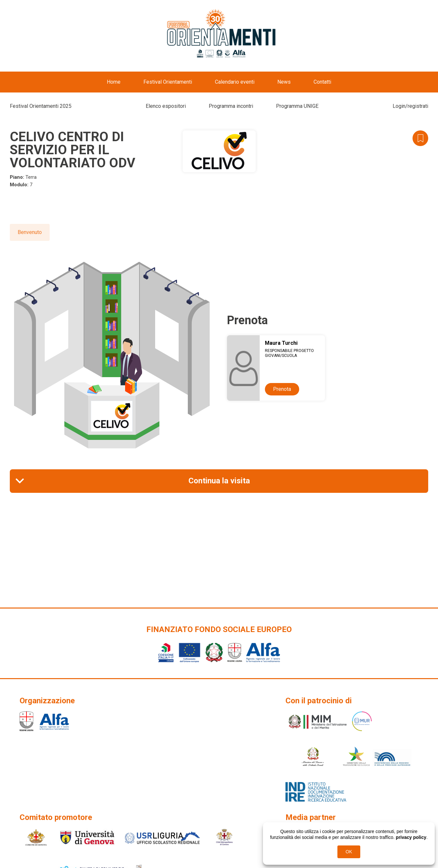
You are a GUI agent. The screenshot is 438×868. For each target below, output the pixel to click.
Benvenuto (30, 232)
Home (114, 82)
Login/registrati (410, 106)
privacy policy (411, 837)
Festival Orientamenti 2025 (41, 106)
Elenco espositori (166, 106)
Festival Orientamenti (168, 82)
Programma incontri (231, 106)
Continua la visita (219, 481)
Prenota (282, 389)
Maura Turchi (281, 343)
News (284, 82)
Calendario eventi (235, 82)
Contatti (322, 82)
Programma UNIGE (297, 106)
